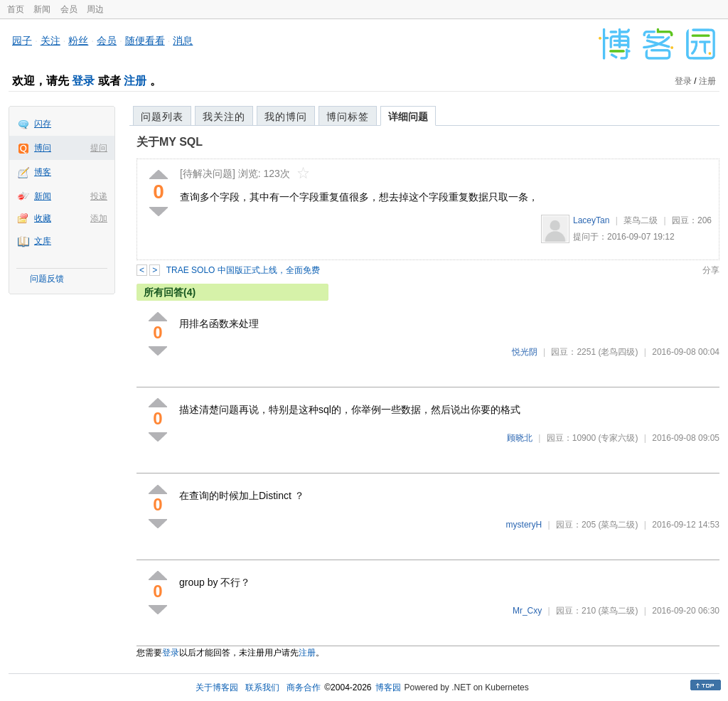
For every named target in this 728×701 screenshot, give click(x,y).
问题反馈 (47, 279)
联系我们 (262, 687)
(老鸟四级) (618, 352)
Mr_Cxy (527, 611)
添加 (99, 218)
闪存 (43, 124)
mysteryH (524, 525)
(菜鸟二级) (618, 525)
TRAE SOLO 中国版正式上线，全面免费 (243, 270)
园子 (22, 41)
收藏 (43, 218)
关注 (50, 41)
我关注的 (224, 117)
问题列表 (162, 117)
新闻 (42, 9)
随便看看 (145, 41)
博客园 (388, 687)
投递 (99, 196)
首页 (16, 9)
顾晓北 (520, 438)
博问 (43, 148)
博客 (43, 172)
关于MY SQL (170, 142)
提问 (99, 148)
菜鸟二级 (641, 220)
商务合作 (304, 687)
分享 (711, 270)
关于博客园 (217, 687)
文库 (43, 241)
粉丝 (78, 41)
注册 (135, 81)
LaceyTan (591, 220)
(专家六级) (618, 438)
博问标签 (348, 117)
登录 (83, 81)
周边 (95, 9)
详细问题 (408, 117)
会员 (69, 9)
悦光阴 (525, 352)
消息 (183, 41)
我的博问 (286, 117)
